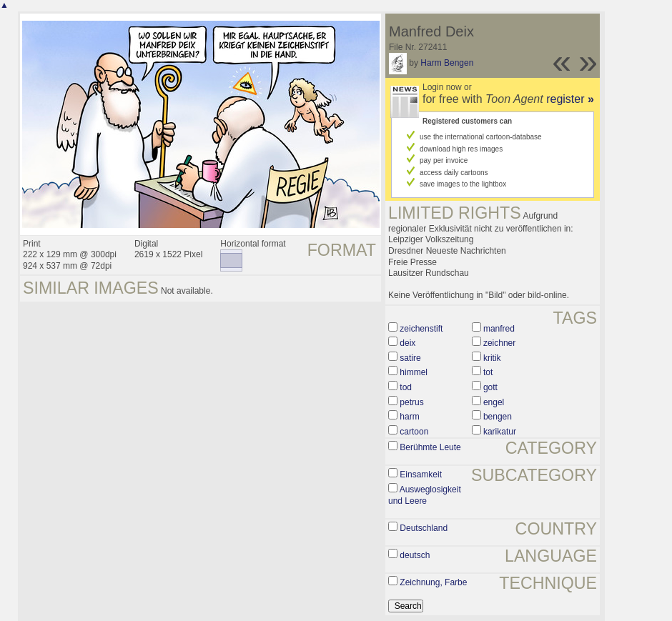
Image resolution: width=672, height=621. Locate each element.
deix (407, 343)
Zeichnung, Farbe (433, 582)
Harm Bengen (447, 63)
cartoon (414, 432)
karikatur (500, 432)
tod (406, 387)
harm (409, 417)
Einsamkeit (421, 475)
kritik (492, 358)
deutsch (415, 555)
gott (490, 387)
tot (488, 372)
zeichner (499, 343)
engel (494, 402)
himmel (414, 372)
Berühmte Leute (430, 447)
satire (410, 358)
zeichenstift (421, 329)
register (570, 99)
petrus (411, 402)
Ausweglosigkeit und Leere (425, 495)
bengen (498, 417)
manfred (499, 329)
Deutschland (424, 528)
